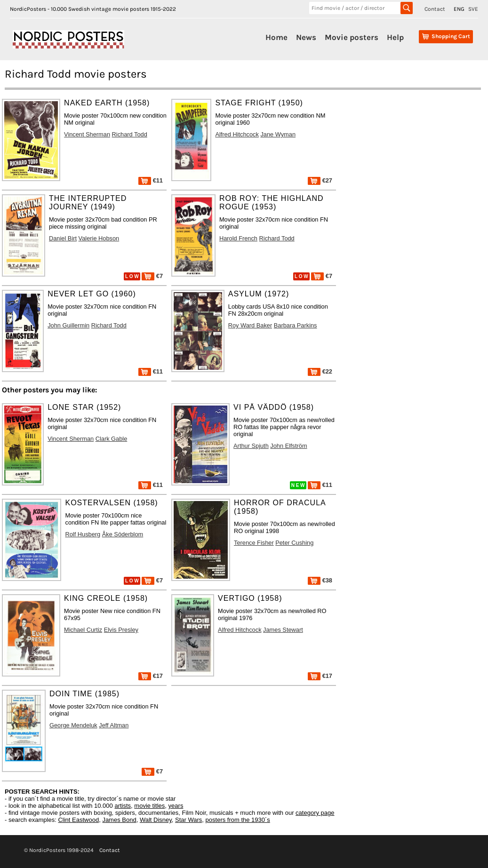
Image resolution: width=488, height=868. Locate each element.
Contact (435, 9)
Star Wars (188, 820)
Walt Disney (156, 820)
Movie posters (352, 37)
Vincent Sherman (87, 134)
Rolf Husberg (83, 534)
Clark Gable (112, 439)
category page (315, 813)
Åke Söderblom (123, 534)
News (306, 37)
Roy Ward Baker (250, 325)
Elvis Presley (121, 630)
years (176, 806)
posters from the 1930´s (238, 820)
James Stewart (283, 630)
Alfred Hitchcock (237, 134)
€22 (320, 371)
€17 (151, 676)
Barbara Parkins (296, 325)
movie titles (149, 806)
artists (123, 806)
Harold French (238, 238)
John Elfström (288, 446)
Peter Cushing (294, 543)
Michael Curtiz (83, 630)
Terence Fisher (254, 543)
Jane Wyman (278, 134)
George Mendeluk (73, 725)
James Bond (119, 820)
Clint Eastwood (78, 820)
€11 (151, 180)
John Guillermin (68, 325)
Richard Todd (130, 134)
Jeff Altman (114, 725)
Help (395, 37)
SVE (473, 9)
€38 (320, 580)
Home (276, 37)
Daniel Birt (63, 238)
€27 (320, 180)
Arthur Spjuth (251, 446)
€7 (152, 276)
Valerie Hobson (99, 238)
